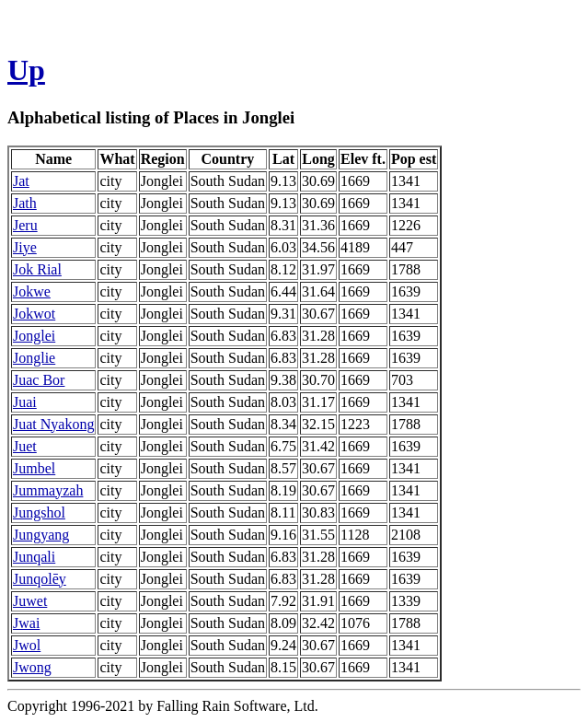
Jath (25, 203)
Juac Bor (39, 380)
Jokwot (34, 314)
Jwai (26, 623)
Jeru (25, 225)
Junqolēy (40, 579)
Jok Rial (37, 269)
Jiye (25, 247)
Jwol (27, 645)
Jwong (32, 667)
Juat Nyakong (53, 424)
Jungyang (41, 535)
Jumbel (34, 468)
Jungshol (39, 512)
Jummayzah (48, 490)
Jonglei (34, 336)
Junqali (34, 557)
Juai (25, 402)
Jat (21, 181)
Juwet (30, 601)
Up (26, 70)
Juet (25, 446)
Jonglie (34, 358)
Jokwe (32, 291)
